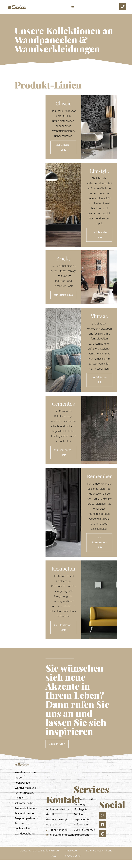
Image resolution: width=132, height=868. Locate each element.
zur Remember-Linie (99, 549)
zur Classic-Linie (63, 148)
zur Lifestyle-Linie (99, 237)
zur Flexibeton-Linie (63, 635)
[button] (73, 7)
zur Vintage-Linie (99, 384)
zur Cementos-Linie (63, 458)
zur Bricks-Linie (63, 298)
